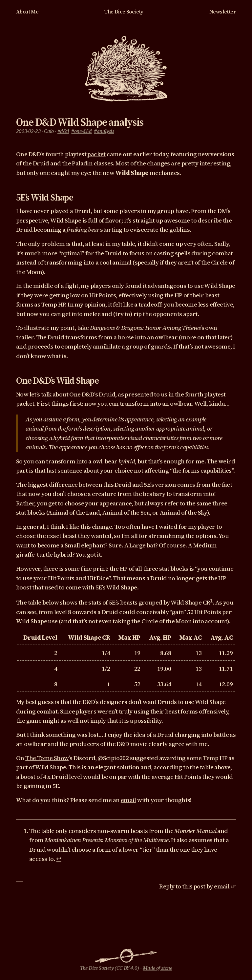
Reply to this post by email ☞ (198, 886)
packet (96, 154)
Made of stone (157, 968)
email (128, 800)
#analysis (104, 131)
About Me (27, 12)
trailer (25, 337)
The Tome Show (47, 758)
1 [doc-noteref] (211, 600)
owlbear (181, 403)
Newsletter (223, 12)
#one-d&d (81, 131)
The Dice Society (124, 12)
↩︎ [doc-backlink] (59, 859)
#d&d (63, 131)
